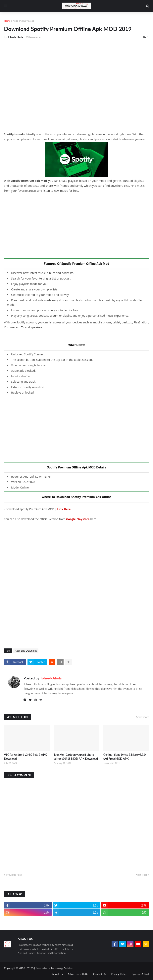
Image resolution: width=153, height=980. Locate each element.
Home (7, 21)
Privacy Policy (119, 974)
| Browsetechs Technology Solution (54, 968)
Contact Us (100, 974)
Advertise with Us (78, 974)
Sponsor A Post (140, 974)
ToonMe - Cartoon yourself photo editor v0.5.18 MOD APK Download (76, 757)
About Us (57, 974)
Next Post (141, 875)
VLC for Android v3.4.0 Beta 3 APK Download (25, 757)
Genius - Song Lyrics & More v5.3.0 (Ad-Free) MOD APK (125, 757)
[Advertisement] (76, 72)
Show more (143, 717)
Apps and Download (24, 21)
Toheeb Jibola (51, 678)
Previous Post (14, 875)
